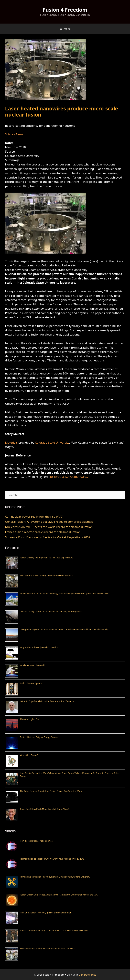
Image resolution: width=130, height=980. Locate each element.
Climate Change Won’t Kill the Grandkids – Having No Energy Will (51, 612)
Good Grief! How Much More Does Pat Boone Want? (45, 809)
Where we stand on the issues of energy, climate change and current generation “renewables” (64, 594)
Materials (11, 442)
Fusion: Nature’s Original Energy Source (39, 737)
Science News (14, 134)
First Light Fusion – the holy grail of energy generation (46, 913)
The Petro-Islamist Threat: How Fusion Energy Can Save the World (51, 791)
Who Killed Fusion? (29, 755)
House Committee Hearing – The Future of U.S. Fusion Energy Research (54, 931)
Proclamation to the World (32, 665)
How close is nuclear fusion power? (37, 841)
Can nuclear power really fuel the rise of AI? (34, 517)
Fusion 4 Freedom (65, 10)
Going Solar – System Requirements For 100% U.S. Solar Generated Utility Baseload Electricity (64, 629)
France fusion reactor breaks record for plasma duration (43, 532)
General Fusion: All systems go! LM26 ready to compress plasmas (49, 522)
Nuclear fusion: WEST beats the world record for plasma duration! (49, 527)
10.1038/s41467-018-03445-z (69, 477)
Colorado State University (52, 442)
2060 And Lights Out (30, 719)
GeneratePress (87, 975)
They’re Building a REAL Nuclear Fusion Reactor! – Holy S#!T (48, 949)
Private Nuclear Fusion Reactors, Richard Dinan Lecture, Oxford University (55, 877)
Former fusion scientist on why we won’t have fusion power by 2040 (52, 859)
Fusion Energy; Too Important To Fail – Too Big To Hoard (47, 558)
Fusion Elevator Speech (31, 683)
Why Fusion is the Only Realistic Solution (39, 647)
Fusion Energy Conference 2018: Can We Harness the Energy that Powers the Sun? (59, 895)
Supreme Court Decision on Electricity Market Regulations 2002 (48, 537)
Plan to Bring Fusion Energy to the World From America (46, 576)
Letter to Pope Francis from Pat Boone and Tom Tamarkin (47, 701)
